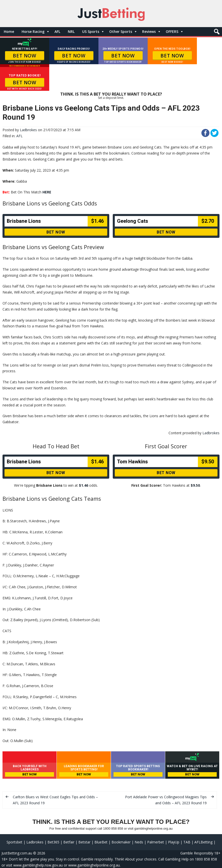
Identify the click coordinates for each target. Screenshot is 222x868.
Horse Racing (33, 31)
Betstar (84, 842)
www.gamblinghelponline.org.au (94, 865)
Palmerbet (156, 842)
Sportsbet (14, 842)
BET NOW (24, 56)
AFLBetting (203, 842)
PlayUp (174, 842)
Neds (139, 842)
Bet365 (53, 842)
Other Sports (121, 31)
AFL (57, 31)
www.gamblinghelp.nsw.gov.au (38, 865)
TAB (187, 842)
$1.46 (84, 485)
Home (9, 31)
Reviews (149, 31)
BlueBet (101, 842)
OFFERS (172, 31)
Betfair (69, 842)
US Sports (91, 31)
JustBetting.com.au (17, 853)
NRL (71, 31)
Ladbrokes (28, 130)
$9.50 (195, 485)
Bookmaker (121, 842)
